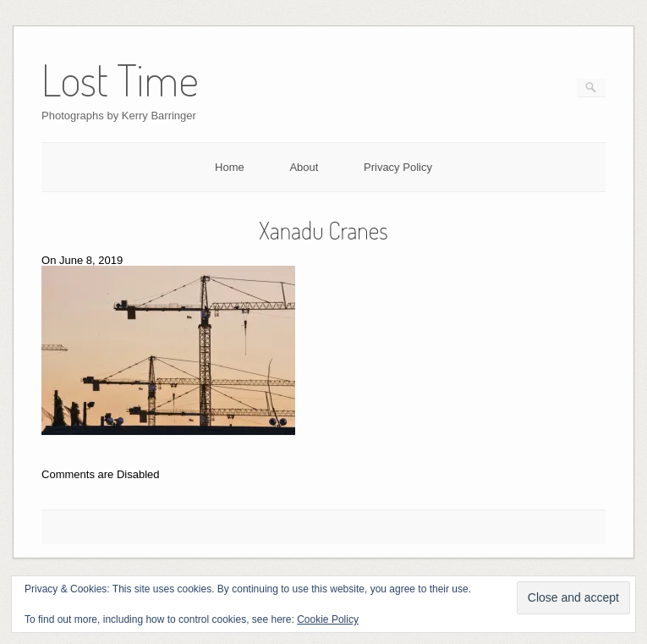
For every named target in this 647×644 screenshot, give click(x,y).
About (304, 167)
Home (230, 167)
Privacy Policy (398, 167)
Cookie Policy (328, 619)
